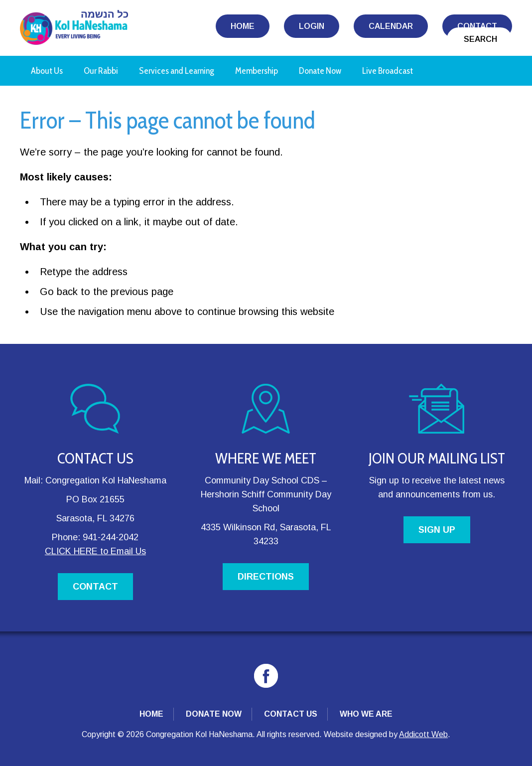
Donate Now (320, 71)
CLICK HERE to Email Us (95, 551)
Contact (477, 26)
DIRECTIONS (266, 577)
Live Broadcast (388, 71)
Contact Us (291, 714)
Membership (257, 71)
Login (312, 26)
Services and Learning (177, 71)
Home (243, 26)
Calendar (391, 26)
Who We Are (366, 714)
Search (480, 39)
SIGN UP (437, 530)
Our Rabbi (101, 71)
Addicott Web (423, 734)
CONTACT (95, 587)
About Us (47, 71)
